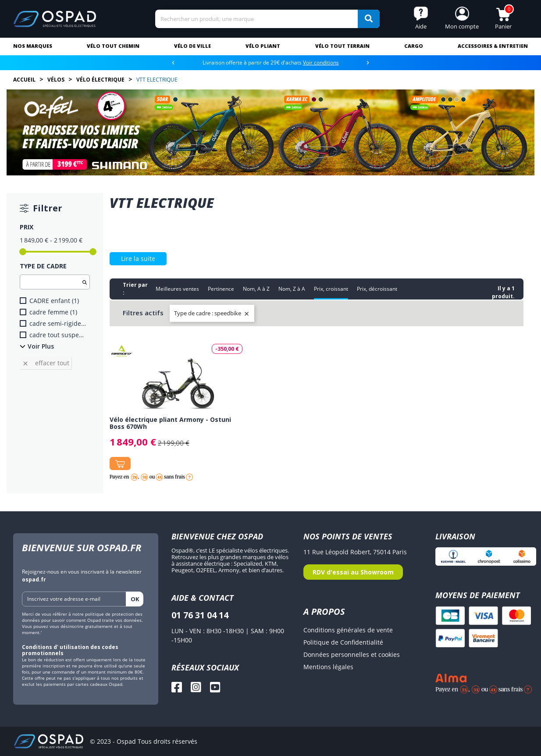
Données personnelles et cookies (352, 654)
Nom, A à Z (256, 289)
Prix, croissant (331, 289)
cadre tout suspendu (58, 335)
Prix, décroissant (377, 289)
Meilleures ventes (177, 289)
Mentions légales (328, 667)
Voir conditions (321, 62)
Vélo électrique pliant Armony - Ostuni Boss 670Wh (170, 423)
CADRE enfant (54, 301)
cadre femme (53, 312)
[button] (462, 19)
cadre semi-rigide (58, 323)
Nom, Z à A (292, 289)
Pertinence (221, 289)
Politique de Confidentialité (343, 642)
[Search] (267, 19)
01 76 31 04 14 (200, 615)
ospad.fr (34, 579)
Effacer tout (46, 363)
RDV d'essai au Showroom (353, 572)
